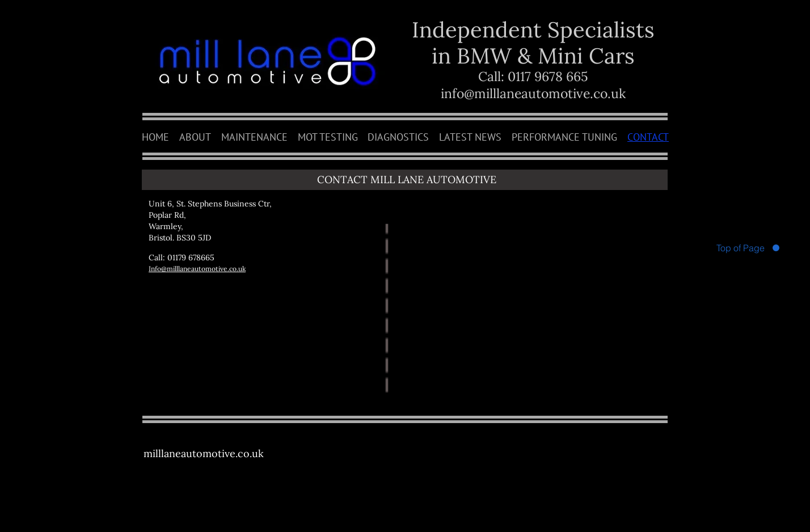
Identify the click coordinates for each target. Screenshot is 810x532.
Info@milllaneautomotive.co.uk (197, 269)
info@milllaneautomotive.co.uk (533, 93)
